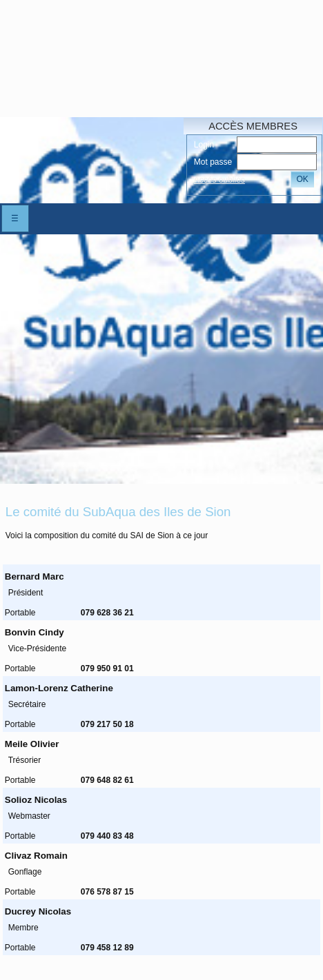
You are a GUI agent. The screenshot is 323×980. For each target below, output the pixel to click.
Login (204, 145)
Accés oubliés (219, 180)
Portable (20, 613)
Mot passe (213, 162)
